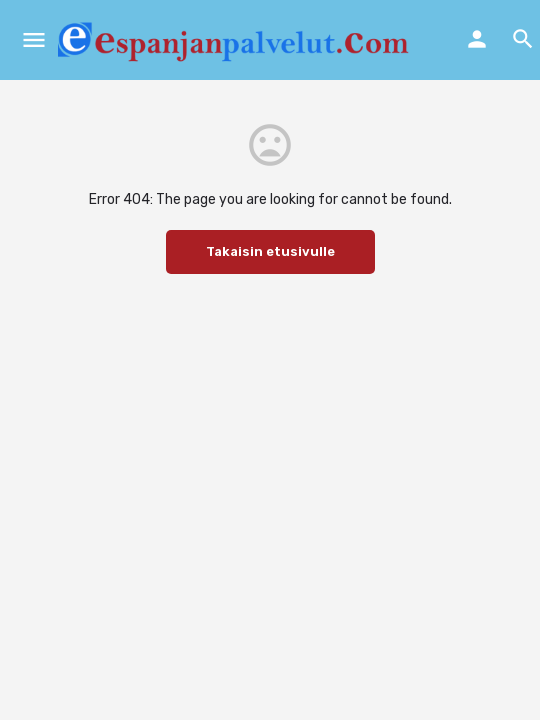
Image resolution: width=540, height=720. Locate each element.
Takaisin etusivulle (270, 251)
